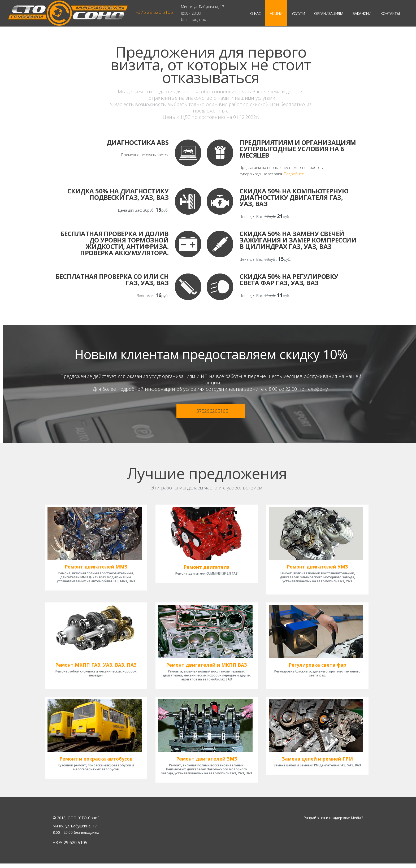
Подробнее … (296, 174)
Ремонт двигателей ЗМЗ (207, 763)
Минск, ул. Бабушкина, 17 (203, 7)
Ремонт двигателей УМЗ (317, 568)
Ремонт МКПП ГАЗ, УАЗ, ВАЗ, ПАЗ (96, 668)
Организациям (328, 13)
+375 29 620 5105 (154, 12)
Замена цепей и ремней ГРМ (317, 763)
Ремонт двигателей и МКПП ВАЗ (207, 668)
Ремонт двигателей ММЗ (96, 568)
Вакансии (362, 13)
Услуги (298, 13)
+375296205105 (211, 411)
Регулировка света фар (317, 668)
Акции (276, 13)
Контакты (390, 13)
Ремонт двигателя (207, 566)
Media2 (357, 822)
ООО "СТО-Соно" (83, 822)
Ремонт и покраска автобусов (96, 763)
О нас (255, 13)
